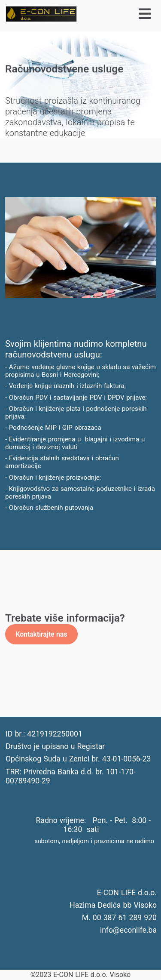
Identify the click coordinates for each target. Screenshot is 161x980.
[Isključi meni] (120, 14)
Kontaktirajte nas (41, 633)
